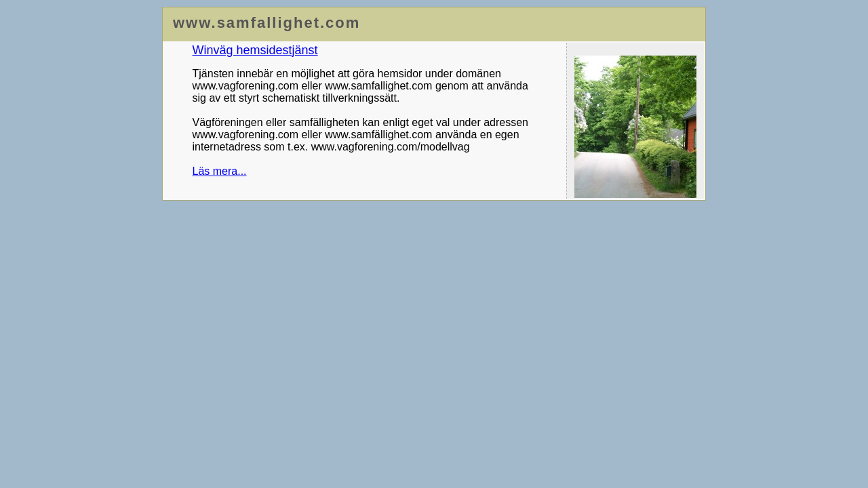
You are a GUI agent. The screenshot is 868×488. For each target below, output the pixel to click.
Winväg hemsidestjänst (255, 50)
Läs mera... (220, 171)
